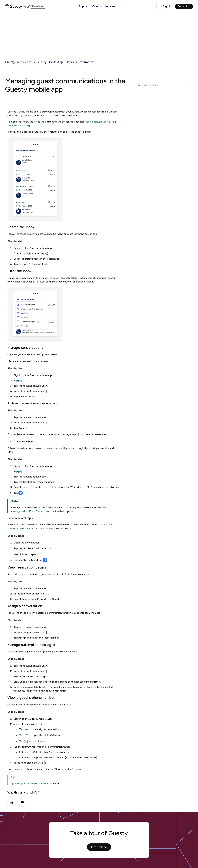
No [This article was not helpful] (23, 802)
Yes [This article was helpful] (12, 802)
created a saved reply (19, 528)
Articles (110, 6)
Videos (96, 6)
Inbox (71, 62)
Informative (87, 62)
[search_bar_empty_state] (163, 85)
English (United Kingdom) (159, 6)
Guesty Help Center (19, 62)
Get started (99, 847)
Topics (83, 6)
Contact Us (184, 6)
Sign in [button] (167, 6)
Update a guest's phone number (28, 783)
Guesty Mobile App (50, 62)
